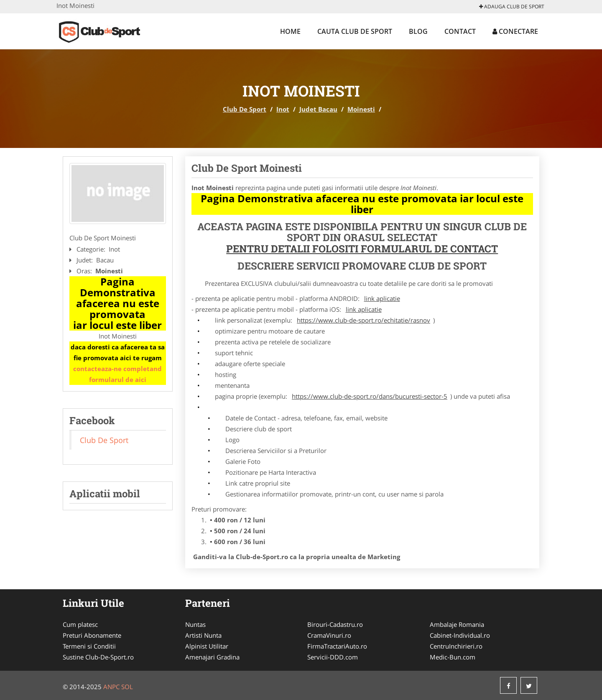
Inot (283, 109)
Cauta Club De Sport (355, 31)
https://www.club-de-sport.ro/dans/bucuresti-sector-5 (370, 396)
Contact (460, 31)
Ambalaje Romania (457, 624)
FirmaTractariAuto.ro (337, 646)
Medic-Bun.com (453, 657)
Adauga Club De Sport (512, 6)
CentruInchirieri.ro (456, 646)
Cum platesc (80, 624)
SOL (127, 687)
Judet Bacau (318, 109)
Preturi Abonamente (92, 635)
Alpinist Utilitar (207, 646)
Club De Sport (245, 109)
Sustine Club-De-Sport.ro (98, 657)
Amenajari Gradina (212, 657)
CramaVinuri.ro (329, 635)
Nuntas (195, 624)
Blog (418, 31)
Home (290, 31)
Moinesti (361, 109)
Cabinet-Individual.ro (460, 635)
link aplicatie (382, 298)
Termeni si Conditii (89, 646)
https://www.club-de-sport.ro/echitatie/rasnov (363, 320)
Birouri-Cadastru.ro (335, 624)
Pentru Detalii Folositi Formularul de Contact (362, 249)
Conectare (515, 31)
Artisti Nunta (203, 635)
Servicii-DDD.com (333, 657)
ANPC (111, 687)
